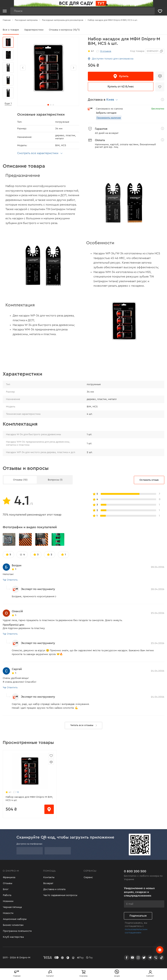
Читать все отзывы (84, 725)
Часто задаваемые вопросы (60, 895)
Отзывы (7, 883)
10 (16, 792)
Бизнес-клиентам (13, 925)
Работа (7, 895)
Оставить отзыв (149, 480)
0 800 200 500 (135, 871)
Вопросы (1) (55, 480)
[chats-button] (160, 950)
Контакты (49, 877)
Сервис (88, 877)
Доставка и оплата (54, 889)
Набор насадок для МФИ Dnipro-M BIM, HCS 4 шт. (29, 799)
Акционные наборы (15, 919)
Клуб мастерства (13, 937)
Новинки (8, 901)
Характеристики (34, 30)
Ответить (10, 580)
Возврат (48, 883)
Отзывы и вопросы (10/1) (64, 30)
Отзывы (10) (20, 480)
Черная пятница (12, 907)
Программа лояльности (17, 931)
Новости (8, 913)
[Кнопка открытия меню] (5, 11)
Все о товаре (11, 30)
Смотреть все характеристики (40, 153)
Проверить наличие (109, 118)
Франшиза (9, 877)
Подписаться (138, 916)
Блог (6, 889)
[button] (74, 68)
